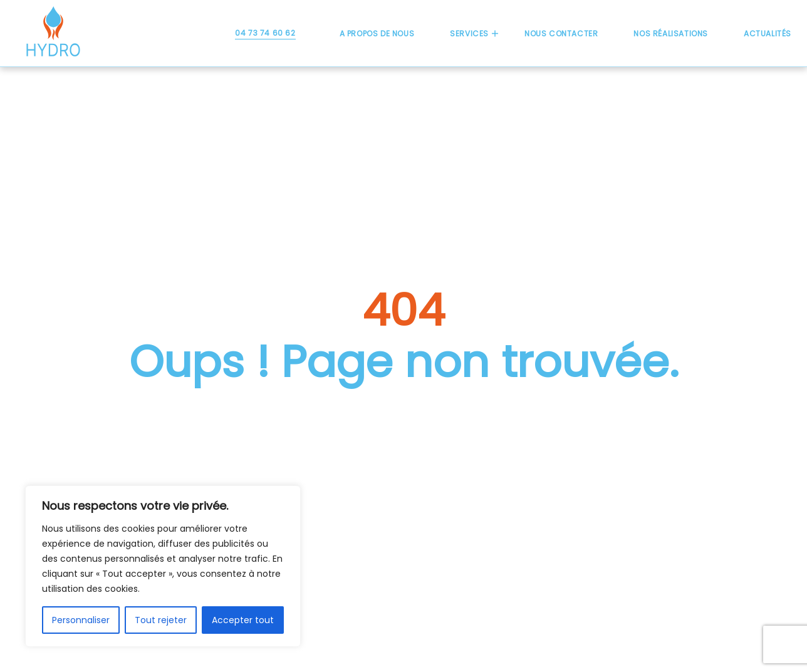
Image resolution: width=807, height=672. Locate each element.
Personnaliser (81, 620)
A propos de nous (377, 34)
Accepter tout (243, 620)
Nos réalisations (671, 34)
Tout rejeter (161, 620)
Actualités (768, 34)
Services (469, 34)
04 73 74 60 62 (265, 33)
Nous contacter (561, 34)
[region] (163, 566)
